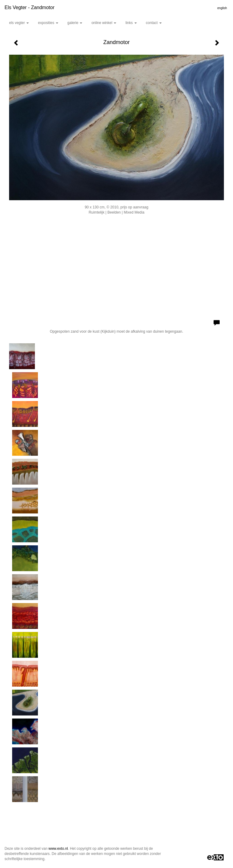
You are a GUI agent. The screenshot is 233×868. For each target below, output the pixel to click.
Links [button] (131, 23)
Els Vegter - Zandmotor (30, 7)
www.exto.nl (58, 849)
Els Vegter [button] (19, 23)
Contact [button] (154, 23)
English (222, 8)
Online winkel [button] (104, 23)
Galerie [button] (75, 23)
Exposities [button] (48, 23)
